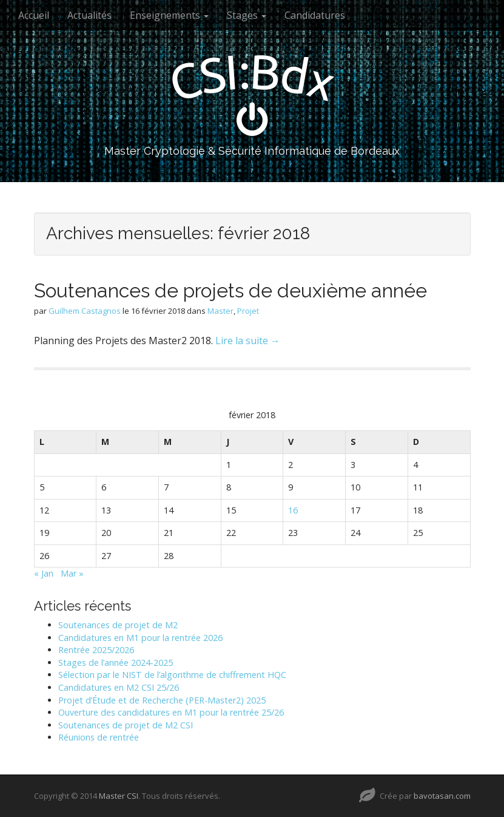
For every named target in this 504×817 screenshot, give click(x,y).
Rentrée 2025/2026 (96, 650)
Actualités (89, 15)
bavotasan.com (442, 796)
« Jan (44, 573)
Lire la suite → (248, 341)
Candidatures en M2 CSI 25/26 (119, 687)
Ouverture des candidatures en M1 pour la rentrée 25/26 (171, 712)
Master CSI (119, 796)
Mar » (72, 573)
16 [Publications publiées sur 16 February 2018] (293, 510)
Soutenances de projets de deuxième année (230, 290)
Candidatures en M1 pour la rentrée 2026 (140, 638)
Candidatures (315, 15)
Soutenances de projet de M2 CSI (126, 725)
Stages (247, 15)
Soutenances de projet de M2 (118, 625)
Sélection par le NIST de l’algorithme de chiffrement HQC (172, 675)
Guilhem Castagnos (85, 311)
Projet (248, 311)
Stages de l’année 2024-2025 (116, 663)
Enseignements (169, 15)
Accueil (34, 15)
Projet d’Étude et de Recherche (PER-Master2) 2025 (162, 700)
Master (220, 311)
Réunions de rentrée (99, 737)
